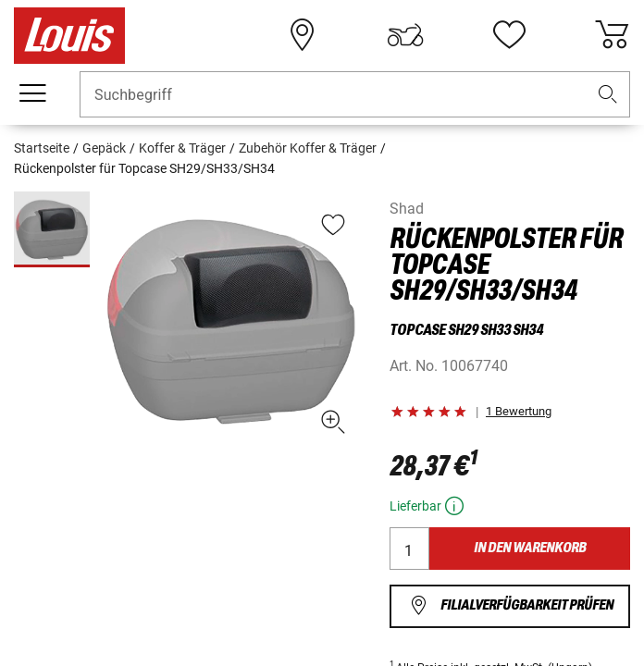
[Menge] (409, 549)
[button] (608, 95)
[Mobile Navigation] (32, 93)
